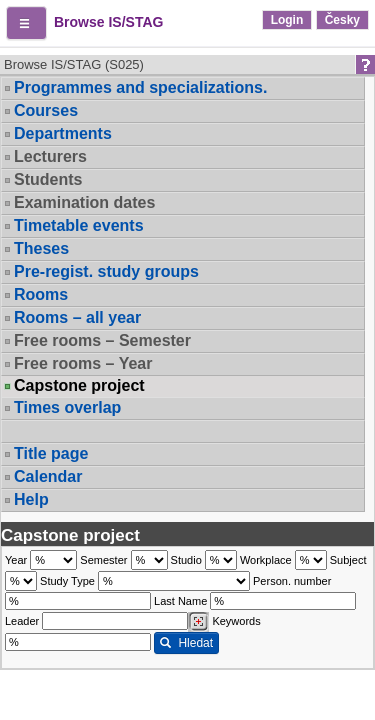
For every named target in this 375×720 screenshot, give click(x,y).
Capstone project (79, 386)
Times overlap (67, 407)
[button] (26, 23)
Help (31, 499)
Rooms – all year (77, 317)
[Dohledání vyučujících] (198, 622)
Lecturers (50, 156)
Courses (46, 110)
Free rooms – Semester (102, 340)
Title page (51, 453)
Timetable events (79, 225)
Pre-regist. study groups (106, 271)
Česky (342, 20)
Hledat (186, 643)
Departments (63, 133)
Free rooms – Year (83, 363)
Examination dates (84, 202)
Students (48, 179)
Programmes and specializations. (140, 87)
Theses (41, 248)
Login (287, 20)
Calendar (48, 476)
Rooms (41, 294)
